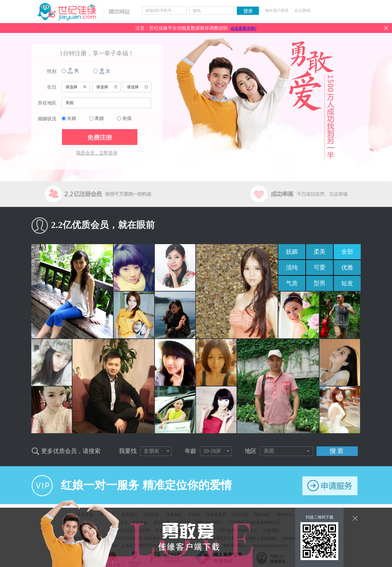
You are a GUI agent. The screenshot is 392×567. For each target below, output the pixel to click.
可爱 (320, 268)
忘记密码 (302, 11)
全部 (347, 252)
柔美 (320, 252)
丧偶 (127, 118)
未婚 (71, 118)
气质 (292, 283)
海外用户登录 (277, 11)
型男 (320, 283)
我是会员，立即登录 (97, 153)
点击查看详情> (244, 28)
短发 (347, 283)
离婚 (99, 118)
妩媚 (292, 252)
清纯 (292, 268)
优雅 (347, 268)
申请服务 (330, 486)
